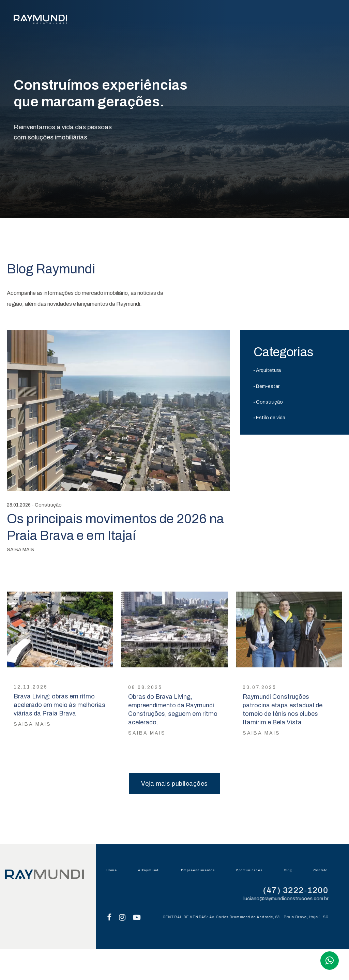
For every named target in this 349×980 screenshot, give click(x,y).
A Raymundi (151, 870)
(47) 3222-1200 (299, 890)
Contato (322, 870)
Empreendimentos (200, 870)
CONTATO (323, 21)
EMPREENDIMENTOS (186, 21)
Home (113, 870)
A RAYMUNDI (132, 21)
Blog (290, 870)
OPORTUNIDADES (246, 21)
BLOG (289, 21)
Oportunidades (252, 870)
